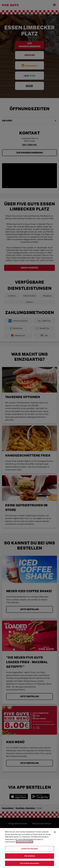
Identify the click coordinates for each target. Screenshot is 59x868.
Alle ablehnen (30, 858)
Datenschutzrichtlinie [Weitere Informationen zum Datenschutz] (24, 844)
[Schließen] (55, 834)
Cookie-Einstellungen (29, 851)
